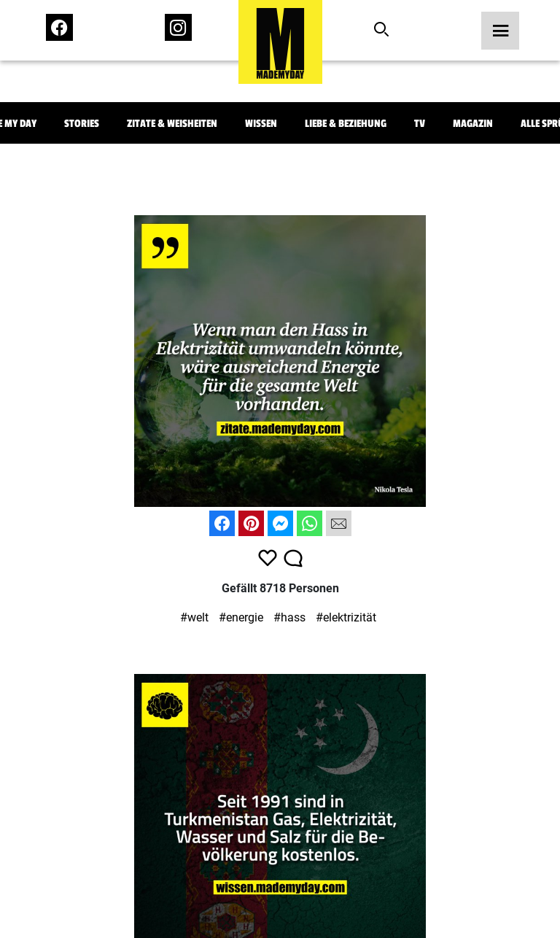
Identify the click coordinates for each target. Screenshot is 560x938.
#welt (194, 617)
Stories (82, 124)
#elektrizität (346, 617)
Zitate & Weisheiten (172, 124)
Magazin (473, 124)
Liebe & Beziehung (346, 124)
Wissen (261, 124)
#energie (241, 617)
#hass (289, 617)
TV (420, 124)
